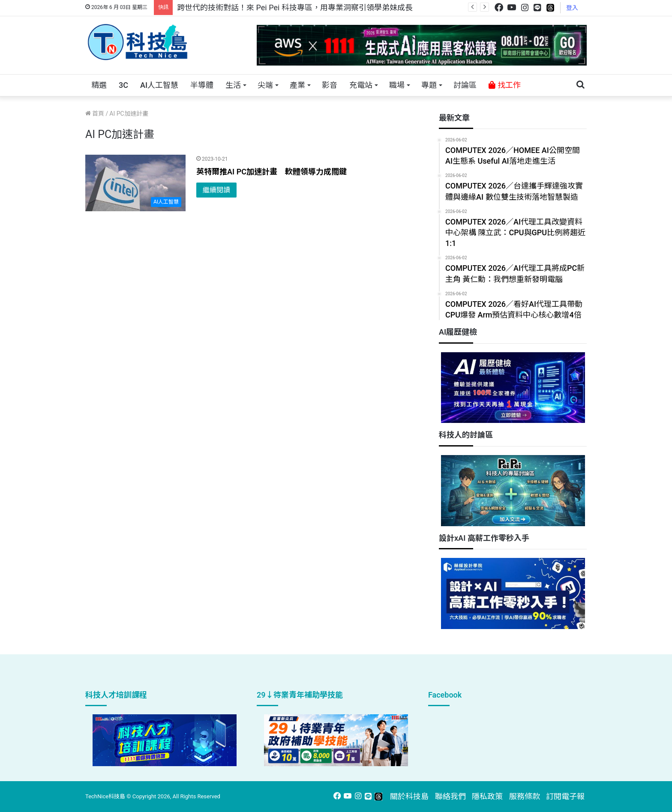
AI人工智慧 (159, 85)
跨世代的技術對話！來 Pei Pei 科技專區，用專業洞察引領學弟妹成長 (295, 7)
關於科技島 (409, 796)
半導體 (202, 85)
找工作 (504, 85)
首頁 (95, 114)
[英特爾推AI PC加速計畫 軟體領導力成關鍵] (135, 183)
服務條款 (525, 796)
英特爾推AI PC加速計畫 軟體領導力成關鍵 (271, 172)
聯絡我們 (450, 796)
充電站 (361, 85)
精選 (99, 85)
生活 (233, 85)
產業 (297, 85)
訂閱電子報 (565, 796)
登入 (572, 8)
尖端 (265, 85)
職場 (397, 85)
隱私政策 (487, 796)
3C (123, 85)
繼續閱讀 (216, 190)
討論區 (465, 85)
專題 (429, 85)
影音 (330, 85)
